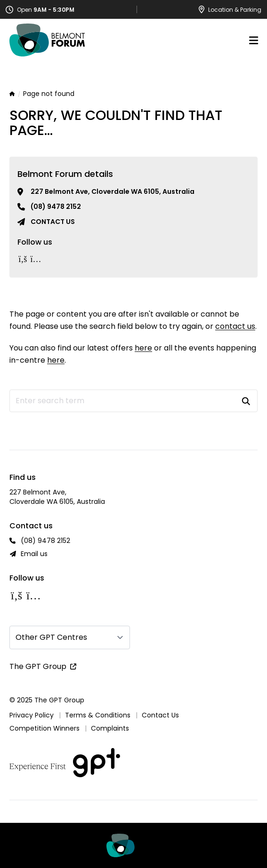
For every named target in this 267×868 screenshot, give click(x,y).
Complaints (110, 728)
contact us (235, 326)
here (143, 348)
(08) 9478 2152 (56, 207)
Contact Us (160, 715)
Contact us (53, 222)
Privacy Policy (32, 715)
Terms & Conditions (98, 715)
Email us (34, 554)
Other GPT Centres (51, 637)
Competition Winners (44, 728)
